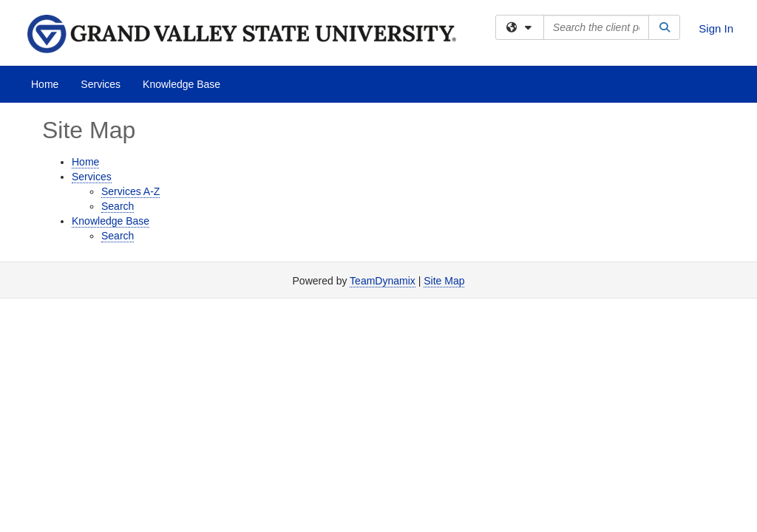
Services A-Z (130, 191)
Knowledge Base (181, 84)
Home (45, 84)
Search (118, 206)
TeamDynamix (383, 281)
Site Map (444, 281)
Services (101, 84)
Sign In (716, 28)
